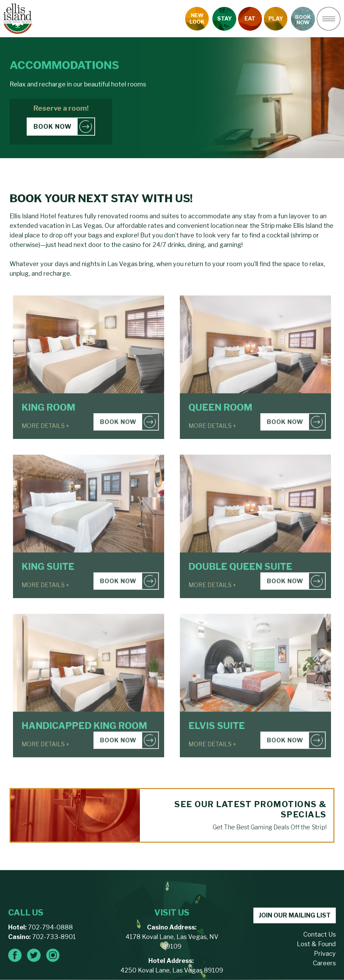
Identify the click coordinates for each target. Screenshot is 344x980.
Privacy (325, 954)
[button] (329, 19)
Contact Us (320, 934)
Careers (324, 963)
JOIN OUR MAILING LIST (295, 915)
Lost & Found (316, 944)
